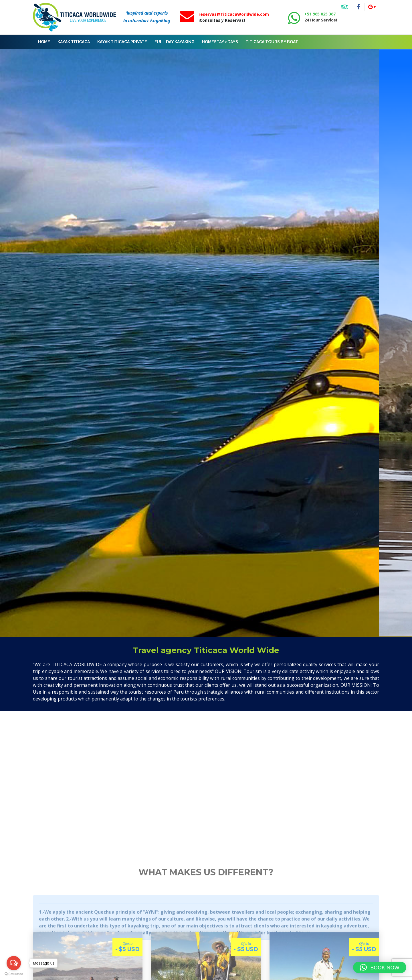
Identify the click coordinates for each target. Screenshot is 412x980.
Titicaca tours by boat (272, 42)
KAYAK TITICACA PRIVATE (122, 42)
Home (44, 42)
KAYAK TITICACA (74, 42)
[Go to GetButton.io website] (14, 974)
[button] (380, 967)
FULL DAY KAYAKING (175, 42)
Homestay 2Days (220, 42)
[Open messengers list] (14, 963)
